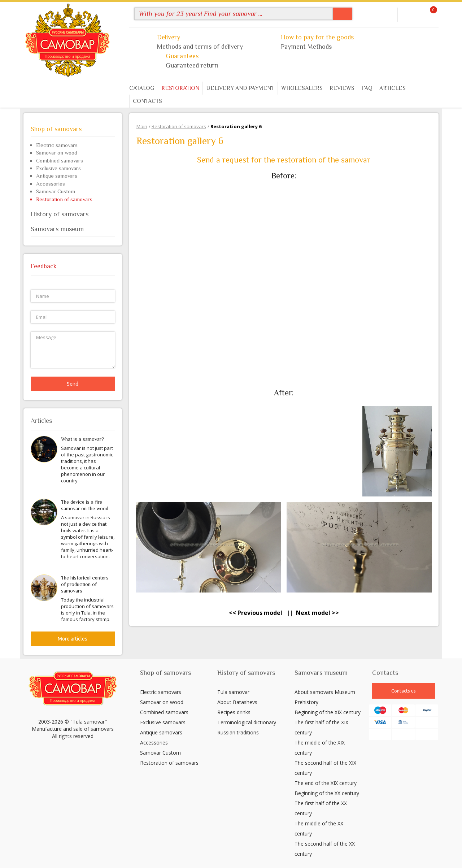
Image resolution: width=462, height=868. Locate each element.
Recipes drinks (234, 712)
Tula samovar (233, 692)
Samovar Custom (56, 191)
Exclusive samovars (58, 168)
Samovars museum (73, 229)
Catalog (142, 88)
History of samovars (73, 214)
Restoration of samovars (64, 199)
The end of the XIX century (326, 783)
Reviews (342, 88)
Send (73, 384)
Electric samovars (57, 145)
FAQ (367, 88)
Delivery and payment (240, 88)
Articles (393, 88)
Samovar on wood (57, 153)
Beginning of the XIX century (328, 712)
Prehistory (306, 702)
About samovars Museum (325, 692)
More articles (73, 639)
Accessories (51, 184)
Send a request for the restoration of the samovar (284, 160)
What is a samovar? (82, 439)
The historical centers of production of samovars (85, 584)
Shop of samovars (73, 129)
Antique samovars (57, 176)
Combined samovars (60, 160)
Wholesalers (302, 88)
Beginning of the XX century (327, 793)
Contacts (147, 101)
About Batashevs (237, 702)
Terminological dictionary (247, 722)
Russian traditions (238, 732)
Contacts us (404, 691)
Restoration (180, 88)
